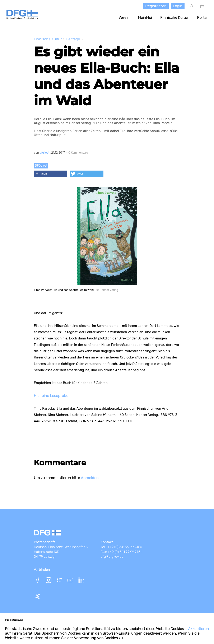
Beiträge (73, 39)
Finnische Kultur (175, 18)
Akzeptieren (199, 629)
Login (178, 6)
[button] (51, 174)
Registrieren (156, 6)
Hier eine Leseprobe (51, 396)
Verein (124, 18)
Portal (202, 18)
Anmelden (90, 478)
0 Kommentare (78, 153)
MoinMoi (145, 18)
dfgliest (45, 153)
